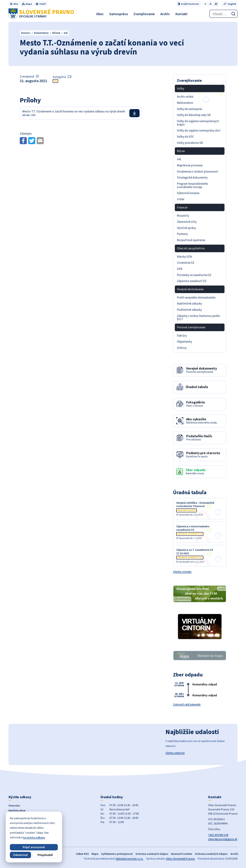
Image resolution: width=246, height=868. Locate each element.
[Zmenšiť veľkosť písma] (206, 4)
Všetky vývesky (182, 572)
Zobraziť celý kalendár (187, 704)
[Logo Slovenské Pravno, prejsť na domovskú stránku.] (41, 14)
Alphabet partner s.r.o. (130, 858)
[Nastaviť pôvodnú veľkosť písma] (210, 4)
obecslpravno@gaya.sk (223, 839)
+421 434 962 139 (218, 835)
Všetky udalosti (175, 753)
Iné (55, 81)
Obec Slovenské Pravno (180, 858)
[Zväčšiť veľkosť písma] (216, 4)
